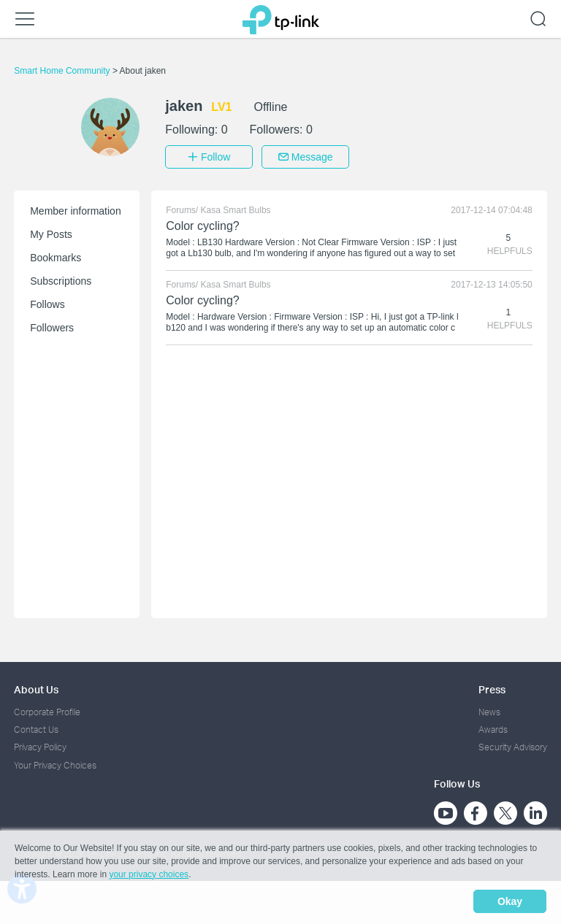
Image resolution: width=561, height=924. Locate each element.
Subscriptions (61, 280)
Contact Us (36, 729)
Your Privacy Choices (55, 764)
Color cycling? (202, 224)
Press (492, 688)
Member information (76, 209)
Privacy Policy (40, 746)
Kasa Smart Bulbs (236, 209)
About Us (36, 688)
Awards (493, 729)
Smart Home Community (63, 71)
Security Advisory (513, 746)
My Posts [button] (51, 233)
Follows (47, 303)
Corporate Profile (47, 711)
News (489, 711)
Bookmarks (56, 256)
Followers (52, 326)
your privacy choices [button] (149, 876)
